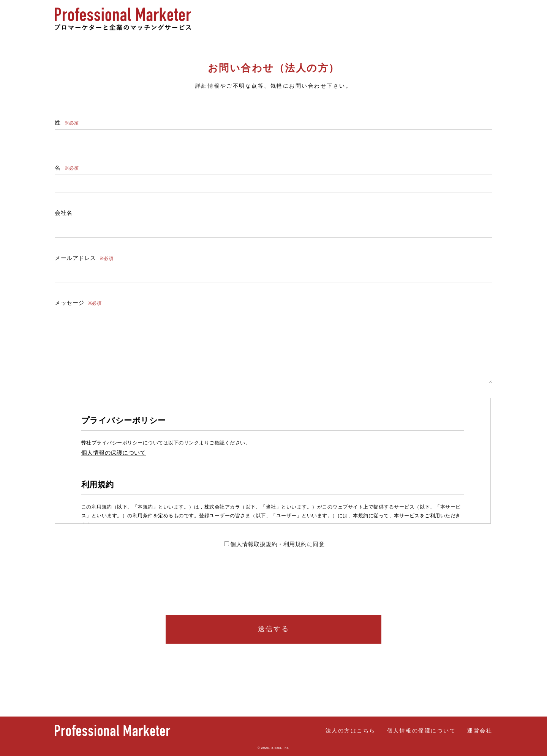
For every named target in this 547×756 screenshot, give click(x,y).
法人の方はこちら (467, 19)
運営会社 (480, 731)
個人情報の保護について (422, 731)
